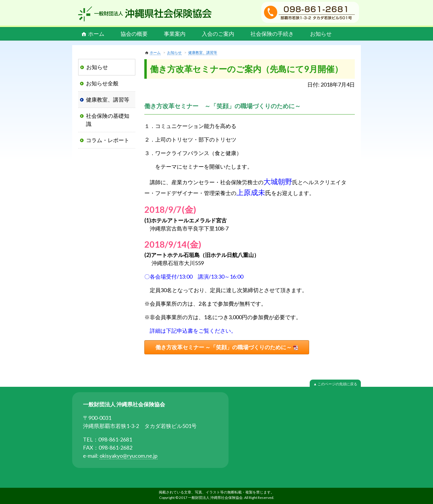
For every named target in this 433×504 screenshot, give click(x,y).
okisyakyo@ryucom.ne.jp (129, 456)
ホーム (96, 34)
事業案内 (175, 34)
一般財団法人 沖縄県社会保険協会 (145, 14)
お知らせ (321, 34)
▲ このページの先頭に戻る (335, 384)
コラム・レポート (108, 140)
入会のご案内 (218, 34)
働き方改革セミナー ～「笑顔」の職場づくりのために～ (224, 347)
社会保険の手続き (272, 34)
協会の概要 (134, 34)
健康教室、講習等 (203, 52)
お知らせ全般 (102, 83)
